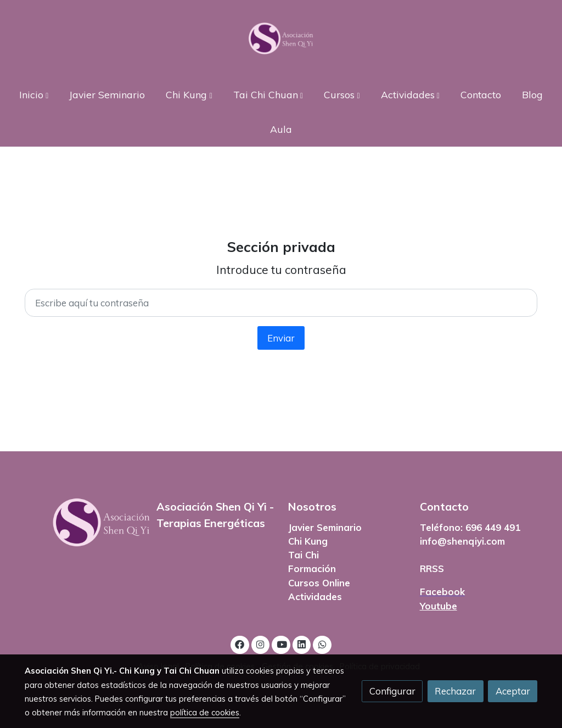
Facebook (442, 592)
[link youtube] (282, 644)
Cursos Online (319, 583)
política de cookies (205, 712)
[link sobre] (83, 522)
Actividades (315, 597)
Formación (312, 569)
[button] (34, 94)
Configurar (392, 691)
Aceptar (513, 691)
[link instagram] (261, 644)
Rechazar (455, 691)
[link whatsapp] (322, 644)
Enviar (281, 338)
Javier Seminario (325, 527)
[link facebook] (240, 644)
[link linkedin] (302, 644)
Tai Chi (304, 555)
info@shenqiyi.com (462, 541)
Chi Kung (308, 541)
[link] (281, 38)
